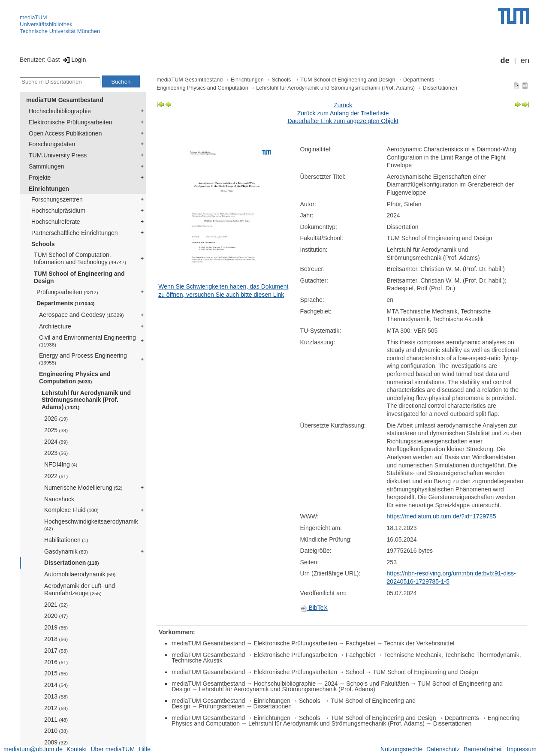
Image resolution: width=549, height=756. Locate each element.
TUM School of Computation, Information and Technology (80, 258)
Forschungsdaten (52, 144)
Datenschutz (443, 749)
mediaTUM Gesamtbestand (65, 100)
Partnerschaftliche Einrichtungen (75, 233)
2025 (56, 430)
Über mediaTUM (113, 749)
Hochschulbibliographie (60, 111)
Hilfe (145, 749)
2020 (56, 616)
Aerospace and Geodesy (81, 315)
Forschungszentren (57, 199)
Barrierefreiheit (483, 749)
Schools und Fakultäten (377, 684)
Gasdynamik (66, 551)
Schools (43, 244)
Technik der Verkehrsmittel (419, 643)
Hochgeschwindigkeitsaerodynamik (91, 525)
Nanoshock (59, 499)
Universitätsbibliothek (46, 24)
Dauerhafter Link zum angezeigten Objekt (343, 121)
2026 (56, 419)
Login (74, 60)
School (355, 672)
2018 (56, 639)
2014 (56, 685)
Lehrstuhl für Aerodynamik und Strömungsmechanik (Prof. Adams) (86, 400)
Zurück (343, 105)
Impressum (522, 749)
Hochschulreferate (56, 222)
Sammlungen (47, 166)
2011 (56, 720)
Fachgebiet (360, 643)
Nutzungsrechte (401, 749)
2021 (56, 605)
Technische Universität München (60, 31)
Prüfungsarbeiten (67, 292)
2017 (56, 651)
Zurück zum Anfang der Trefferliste (343, 113)
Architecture (55, 326)
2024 (56, 442)
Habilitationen (66, 540)
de (505, 60)
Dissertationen (72, 563)
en (525, 60)
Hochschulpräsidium (58, 211)
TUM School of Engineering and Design (79, 277)
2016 (56, 662)
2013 (56, 696)
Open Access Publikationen (65, 133)
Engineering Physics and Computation (75, 378)
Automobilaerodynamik (80, 574)
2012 (56, 708)
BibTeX (314, 608)
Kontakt (77, 749)
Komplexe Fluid (71, 510)
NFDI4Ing (61, 464)
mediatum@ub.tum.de (33, 749)
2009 (56, 742)
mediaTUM (33, 17)
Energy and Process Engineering (83, 359)
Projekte (40, 178)
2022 (56, 476)
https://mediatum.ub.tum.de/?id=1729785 (442, 516)
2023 (56, 453)
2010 (56, 731)
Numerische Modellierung (83, 488)
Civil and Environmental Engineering (87, 341)
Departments (66, 303)
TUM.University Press (58, 155)
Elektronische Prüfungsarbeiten (71, 122)
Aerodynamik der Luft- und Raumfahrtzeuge (80, 589)
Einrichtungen (49, 189)
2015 (56, 673)
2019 (56, 627)
